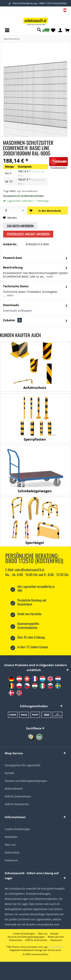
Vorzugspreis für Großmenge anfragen (23, 196)
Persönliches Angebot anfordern (28, 234)
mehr (50, 277)
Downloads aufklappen (18, 311)
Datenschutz (12, 853)
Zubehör (12, 320)
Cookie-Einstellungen (17, 829)
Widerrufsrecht (14, 789)
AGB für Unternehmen (18, 797)
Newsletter (11, 837)
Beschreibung (13, 267)
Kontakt (9, 773)
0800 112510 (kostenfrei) (53, 3)
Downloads (11, 305)
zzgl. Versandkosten (27, 191)
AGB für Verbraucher (17, 804)
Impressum (11, 860)
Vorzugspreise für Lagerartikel (23, 765)
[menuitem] (65, 11)
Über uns (10, 845)
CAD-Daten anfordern (20, 226)
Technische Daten (16, 286)
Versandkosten (56, 947)
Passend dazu (13, 258)
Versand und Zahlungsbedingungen (26, 781)
